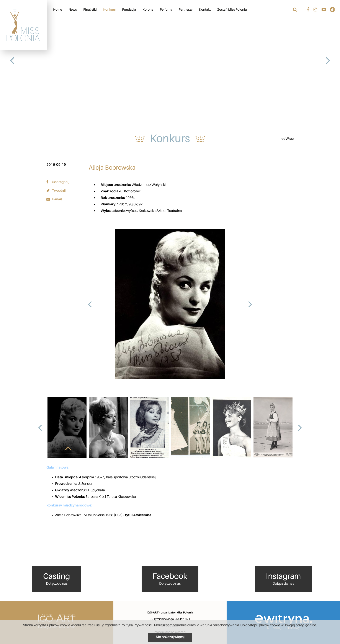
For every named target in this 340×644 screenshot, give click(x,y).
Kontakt (205, 10)
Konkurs (109, 10)
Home (58, 10)
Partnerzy (186, 10)
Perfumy (166, 10)
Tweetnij (56, 191)
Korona (148, 10)
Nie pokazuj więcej (170, 637)
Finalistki (90, 10)
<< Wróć (287, 139)
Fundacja (129, 10)
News (73, 10)
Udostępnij (58, 182)
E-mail (54, 199)
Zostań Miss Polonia (232, 10)
